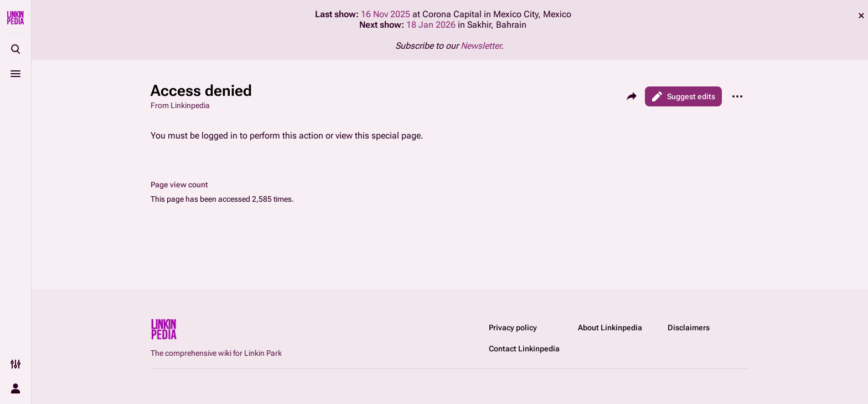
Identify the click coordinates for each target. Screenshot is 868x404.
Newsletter (481, 46)
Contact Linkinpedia (524, 349)
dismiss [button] (861, 16)
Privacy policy (513, 328)
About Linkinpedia (610, 328)
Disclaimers (689, 328)
